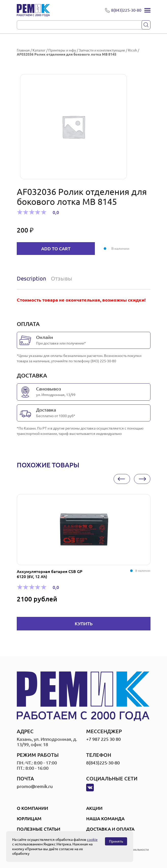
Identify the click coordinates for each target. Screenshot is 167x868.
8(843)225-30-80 (103, 763)
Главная (23, 50)
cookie (92, 840)
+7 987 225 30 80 (103, 739)
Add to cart (56, 249)
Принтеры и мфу (62, 50)
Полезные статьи (39, 829)
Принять (116, 841)
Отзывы (62, 278)
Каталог (39, 50)
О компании (32, 808)
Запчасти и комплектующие (102, 50)
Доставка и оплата (110, 829)
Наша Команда (105, 818)
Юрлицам (29, 818)
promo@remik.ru (35, 786)
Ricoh (132, 50)
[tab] (33, 279)
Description (32, 278)
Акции (94, 808)
